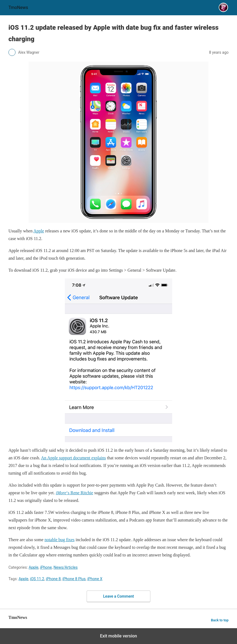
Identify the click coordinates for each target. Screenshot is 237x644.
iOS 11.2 (37, 579)
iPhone (46, 567)
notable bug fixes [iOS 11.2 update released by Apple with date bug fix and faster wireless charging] (59, 540)
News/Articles (66, 567)
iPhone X (95, 579)
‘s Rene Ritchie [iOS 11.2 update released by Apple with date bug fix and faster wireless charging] (75, 493)
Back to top (220, 620)
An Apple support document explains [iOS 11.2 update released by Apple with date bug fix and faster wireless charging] (74, 458)
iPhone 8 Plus (74, 579)
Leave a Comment (119, 596)
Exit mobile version (118, 636)
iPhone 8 (53, 579)
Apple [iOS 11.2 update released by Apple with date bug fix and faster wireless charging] (39, 231)
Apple (34, 567)
